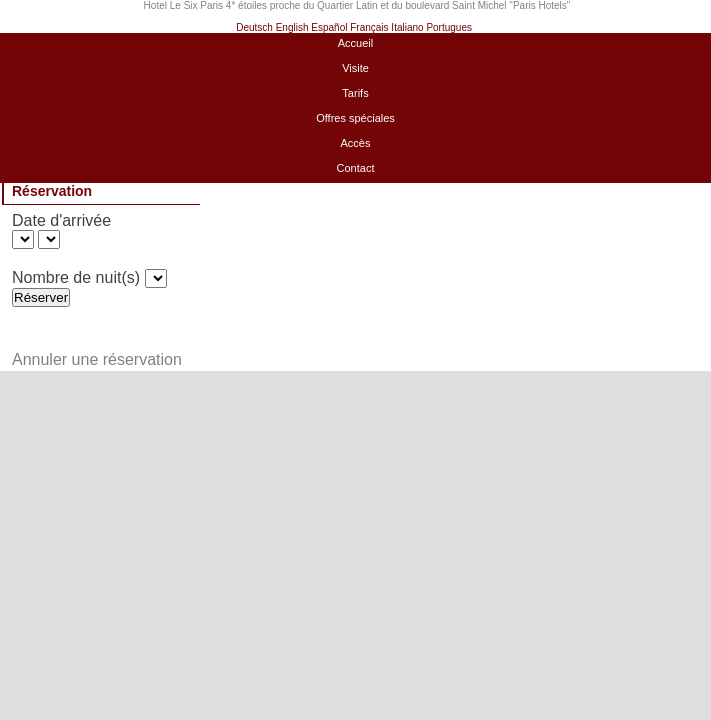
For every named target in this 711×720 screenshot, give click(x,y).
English (292, 27)
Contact (356, 168)
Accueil (355, 43)
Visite (355, 68)
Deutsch (254, 27)
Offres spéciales (355, 118)
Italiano (407, 27)
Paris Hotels (540, 5)
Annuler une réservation (97, 359)
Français (369, 27)
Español (329, 27)
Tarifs (355, 93)
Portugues (449, 27)
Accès (356, 143)
